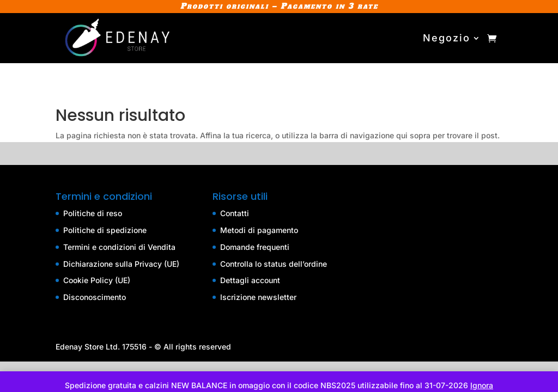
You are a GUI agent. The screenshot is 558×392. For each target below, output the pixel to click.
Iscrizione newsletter (258, 297)
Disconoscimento (95, 297)
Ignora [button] (482, 385)
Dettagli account (250, 280)
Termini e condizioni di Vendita (119, 247)
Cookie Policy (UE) (97, 280)
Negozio (447, 38)
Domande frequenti (255, 247)
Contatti (235, 213)
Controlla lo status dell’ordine (274, 264)
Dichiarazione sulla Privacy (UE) (121, 264)
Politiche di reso (93, 213)
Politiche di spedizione (105, 230)
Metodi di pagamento (259, 230)
